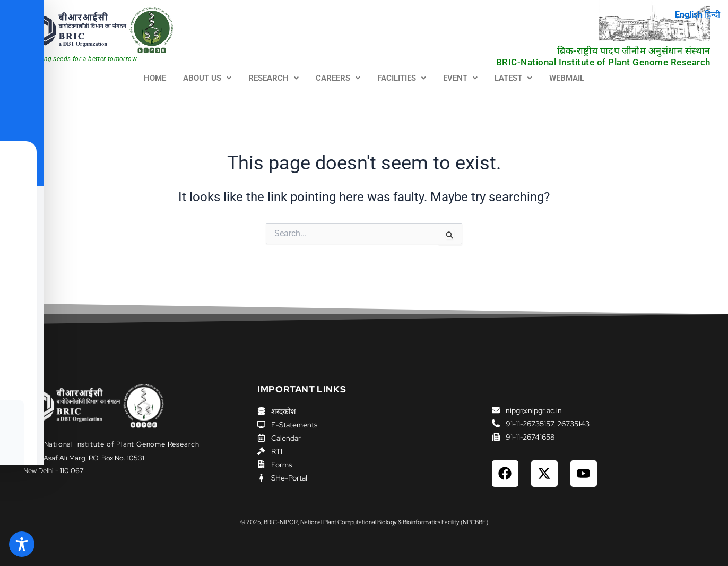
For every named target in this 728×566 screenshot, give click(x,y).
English (688, 15)
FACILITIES (402, 78)
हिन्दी (712, 15)
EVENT (460, 78)
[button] (207, 78)
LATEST (513, 78)
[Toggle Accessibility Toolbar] (22, 544)
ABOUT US (207, 78)
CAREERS (338, 78)
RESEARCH (274, 78)
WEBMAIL (567, 78)
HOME (155, 78)
